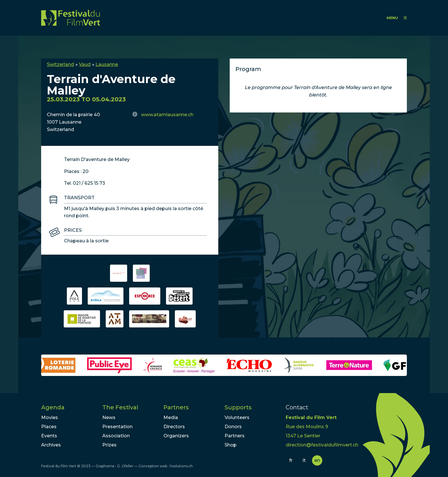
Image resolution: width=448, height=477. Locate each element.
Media (171, 417)
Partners (176, 407)
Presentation (117, 427)
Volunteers (237, 417)
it (304, 460)
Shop (231, 445)
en (317, 460)
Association (116, 436)
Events (49, 436)
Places (49, 427)
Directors (174, 427)
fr (291, 460)
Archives (51, 445)
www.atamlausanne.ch (167, 115)
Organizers (176, 436)
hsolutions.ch (181, 466)
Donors (233, 427)
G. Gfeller (125, 466)
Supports (238, 407)
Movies (50, 417)
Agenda (53, 407)
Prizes (109, 445)
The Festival (120, 407)
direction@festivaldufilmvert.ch (322, 445)
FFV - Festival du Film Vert (71, 18)
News (109, 417)
